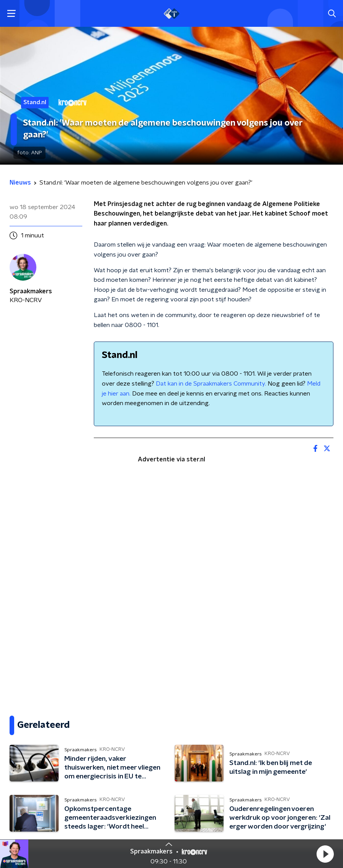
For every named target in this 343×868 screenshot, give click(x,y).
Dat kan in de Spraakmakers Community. (211, 384)
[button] (325, 854)
